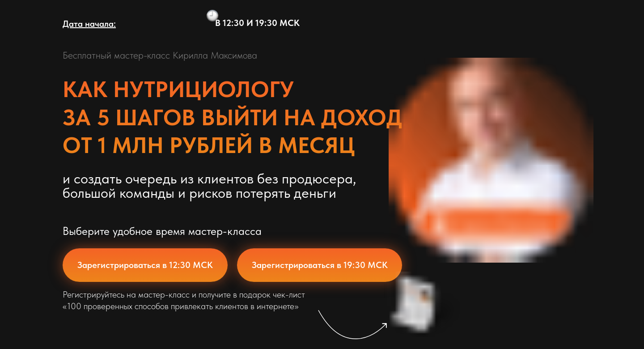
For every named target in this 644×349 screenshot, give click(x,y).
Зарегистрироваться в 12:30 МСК (145, 265)
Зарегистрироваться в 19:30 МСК (320, 265)
